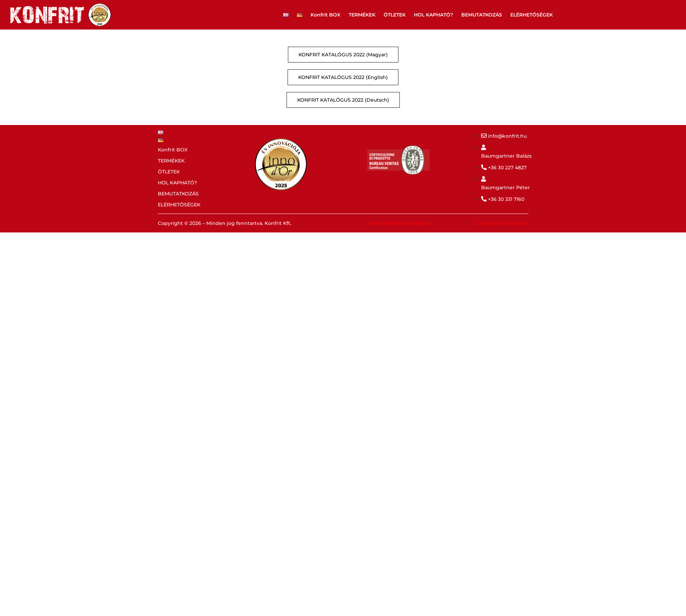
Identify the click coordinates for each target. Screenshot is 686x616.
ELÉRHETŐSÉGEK (532, 15)
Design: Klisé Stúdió (502, 223)
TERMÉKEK (362, 15)
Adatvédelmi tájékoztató (399, 223)
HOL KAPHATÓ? (433, 15)
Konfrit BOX (325, 15)
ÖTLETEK (395, 15)
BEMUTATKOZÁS (482, 15)
